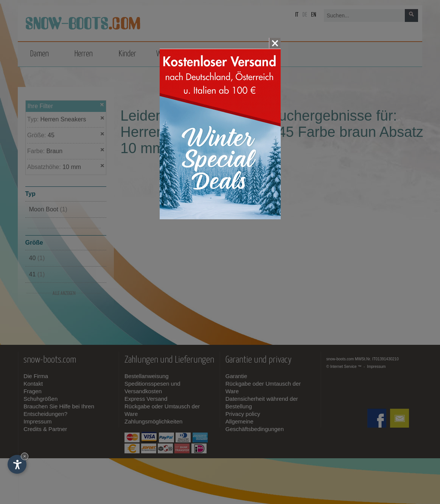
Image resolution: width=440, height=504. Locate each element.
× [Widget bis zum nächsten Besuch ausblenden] (25, 456)
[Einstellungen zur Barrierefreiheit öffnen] (17, 464)
